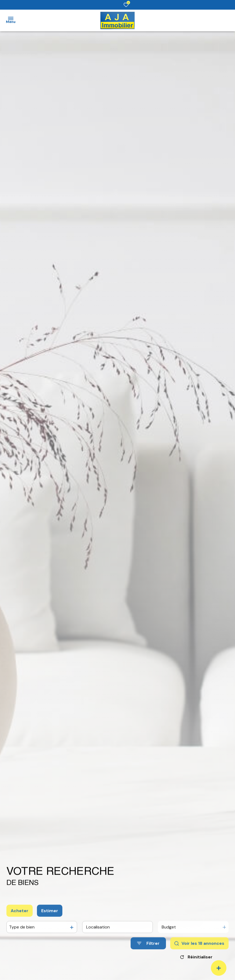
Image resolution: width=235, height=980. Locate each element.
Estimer (50, 917)
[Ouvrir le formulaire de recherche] (148, 950)
